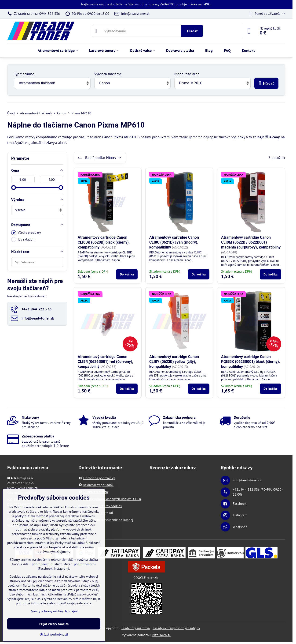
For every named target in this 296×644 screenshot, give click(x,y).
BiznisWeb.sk (161, 635)
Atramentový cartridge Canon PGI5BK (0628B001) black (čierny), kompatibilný (250, 362)
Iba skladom (23, 239)
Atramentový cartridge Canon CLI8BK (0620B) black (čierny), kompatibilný (104, 242)
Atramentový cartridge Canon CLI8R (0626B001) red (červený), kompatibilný (105, 362)
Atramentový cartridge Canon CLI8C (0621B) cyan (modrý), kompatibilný (174, 242)
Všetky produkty (26, 233)
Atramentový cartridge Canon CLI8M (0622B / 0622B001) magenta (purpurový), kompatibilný (251, 242)
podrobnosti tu (43, 564)
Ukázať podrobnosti (54, 634)
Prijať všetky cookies (54, 624)
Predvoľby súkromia (136, 628)
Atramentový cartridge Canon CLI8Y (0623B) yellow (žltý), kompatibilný (174, 362)
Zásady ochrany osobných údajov (176, 628)
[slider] (14, 188)
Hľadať (192, 31)
